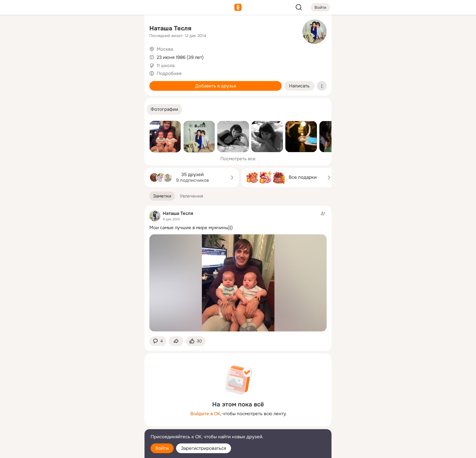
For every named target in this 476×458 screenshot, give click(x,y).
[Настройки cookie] (100, 450)
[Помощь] (73, 109)
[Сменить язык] (100, 424)
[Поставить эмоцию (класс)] (196, 341)
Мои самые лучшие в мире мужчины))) (191, 228)
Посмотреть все (238, 159)
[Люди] (100, 56)
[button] (164, 109)
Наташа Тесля (170, 28)
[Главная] (73, 29)
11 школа (166, 66)
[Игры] (126, 83)
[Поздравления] (100, 83)
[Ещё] (100, 411)
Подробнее (169, 73)
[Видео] (126, 56)
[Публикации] (73, 56)
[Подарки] (73, 83)
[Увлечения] (100, 29)
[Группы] (126, 29)
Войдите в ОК (205, 414)
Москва (165, 49)
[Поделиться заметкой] (176, 341)
